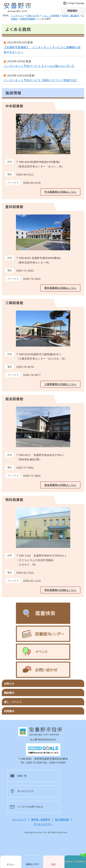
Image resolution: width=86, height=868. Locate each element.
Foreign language (76, 3)
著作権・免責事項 (41, 820)
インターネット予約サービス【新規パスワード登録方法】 (41, 80)
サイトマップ (19, 820)
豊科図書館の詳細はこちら (60, 288)
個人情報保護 (62, 820)
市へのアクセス (26, 791)
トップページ (17, 16)
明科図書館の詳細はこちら (60, 590)
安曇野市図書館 (28, 19)
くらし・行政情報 (51, 16)
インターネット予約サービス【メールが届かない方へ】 (39, 66)
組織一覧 (22, 776)
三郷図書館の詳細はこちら (60, 384)
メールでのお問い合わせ (30, 807)
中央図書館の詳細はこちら (60, 192)
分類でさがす (33, 16)
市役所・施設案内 (70, 16)
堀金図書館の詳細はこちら (60, 485)
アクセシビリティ (43, 824)
